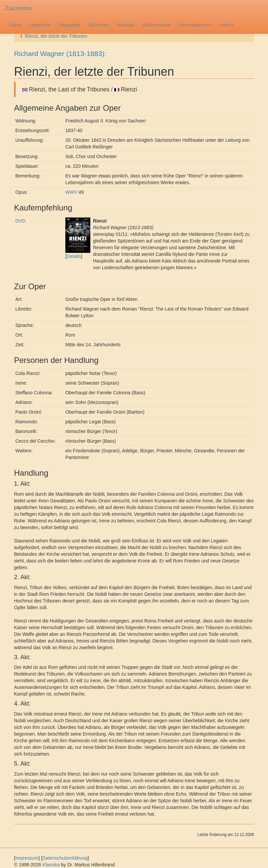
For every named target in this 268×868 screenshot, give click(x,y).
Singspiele (69, 25)
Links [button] (226, 25)
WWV (71, 192)
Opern (15, 25)
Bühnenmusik (157, 25)
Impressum (27, 858)
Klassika (51, 865)
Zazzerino (18, 8)
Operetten (40, 25)
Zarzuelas (98, 25)
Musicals (126, 25)
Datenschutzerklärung (65, 858)
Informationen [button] (195, 25)
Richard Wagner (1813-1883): (60, 54)
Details (74, 256)
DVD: (21, 221)
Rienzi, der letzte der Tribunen (56, 36)
